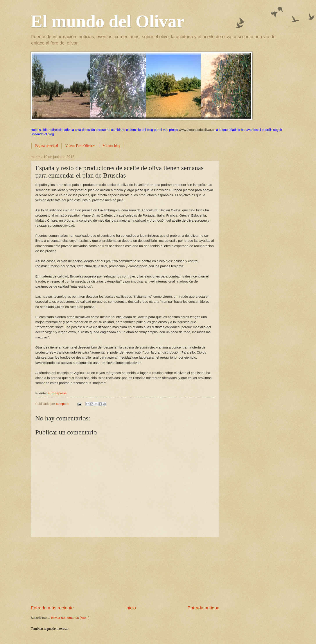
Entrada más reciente (52, 608)
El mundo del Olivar (108, 21)
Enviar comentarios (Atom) (70, 618)
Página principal (47, 146)
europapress (57, 393)
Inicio (131, 608)
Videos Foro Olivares (80, 146)
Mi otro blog (111, 146)
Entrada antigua (204, 608)
